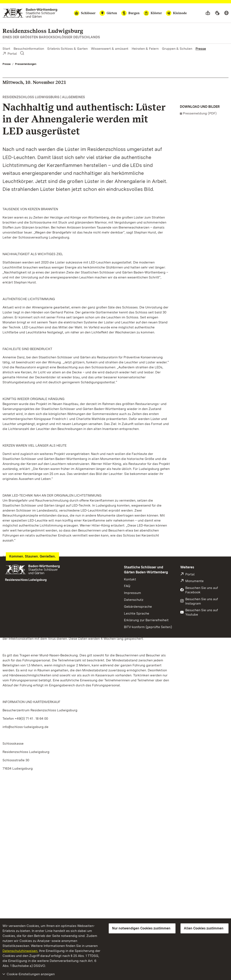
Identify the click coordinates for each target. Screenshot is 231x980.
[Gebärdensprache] (217, 13)
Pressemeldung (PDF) (200, 113)
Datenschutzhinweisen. (20, 951)
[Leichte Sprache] (208, 13)
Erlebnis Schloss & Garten (68, 49)
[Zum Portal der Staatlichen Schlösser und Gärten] (30, 13)
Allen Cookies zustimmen (204, 928)
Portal (10, 54)
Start (6, 49)
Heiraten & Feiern (145, 49)
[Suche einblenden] (22, 53)
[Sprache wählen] (226, 13)
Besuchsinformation (29, 49)
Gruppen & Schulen (177, 49)
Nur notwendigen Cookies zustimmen (141, 928)
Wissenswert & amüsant (110, 49)
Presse (201, 49)
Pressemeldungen (26, 64)
